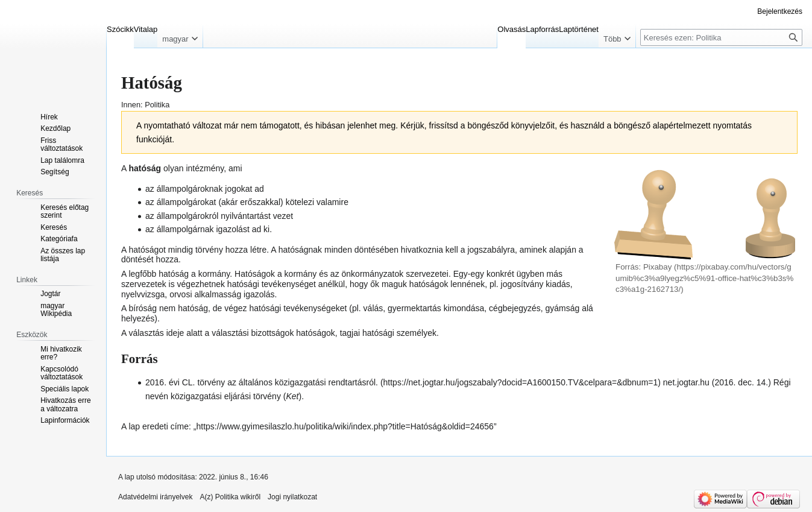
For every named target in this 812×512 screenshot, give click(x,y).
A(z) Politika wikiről (230, 497)
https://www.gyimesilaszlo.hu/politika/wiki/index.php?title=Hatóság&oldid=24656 (345, 426)
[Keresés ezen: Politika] (721, 37)
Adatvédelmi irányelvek (155, 497)
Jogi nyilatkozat (292, 497)
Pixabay (657, 267)
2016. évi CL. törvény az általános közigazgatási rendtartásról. (262, 382)
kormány (214, 274)
